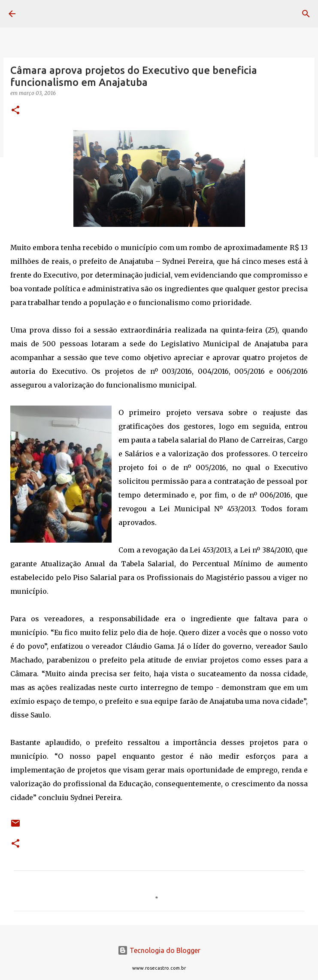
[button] (15, 111)
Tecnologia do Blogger (159, 950)
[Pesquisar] (306, 14)
